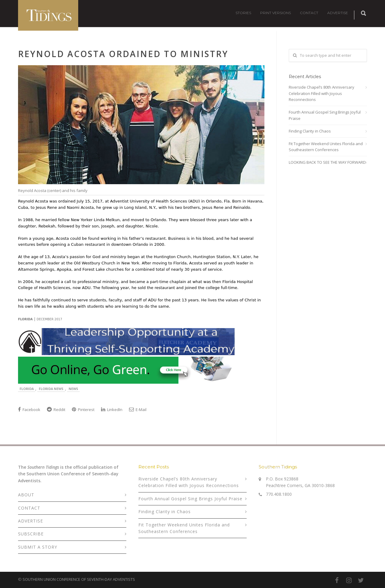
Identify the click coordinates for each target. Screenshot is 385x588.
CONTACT (309, 13)
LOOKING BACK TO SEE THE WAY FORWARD (327, 162)
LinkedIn (112, 410)
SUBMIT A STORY (38, 547)
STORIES (243, 13)
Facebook (29, 410)
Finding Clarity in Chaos (310, 131)
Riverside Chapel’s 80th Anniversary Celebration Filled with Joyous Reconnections (322, 93)
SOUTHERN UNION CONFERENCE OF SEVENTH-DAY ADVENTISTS (79, 579)
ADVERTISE (338, 13)
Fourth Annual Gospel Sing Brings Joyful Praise (325, 115)
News (73, 389)
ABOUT (26, 495)
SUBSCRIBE (31, 534)
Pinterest (83, 410)
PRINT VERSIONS (276, 13)
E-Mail (138, 410)
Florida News (51, 389)
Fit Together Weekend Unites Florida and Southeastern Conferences (326, 147)
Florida (27, 389)
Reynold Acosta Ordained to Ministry (123, 54)
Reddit (56, 410)
